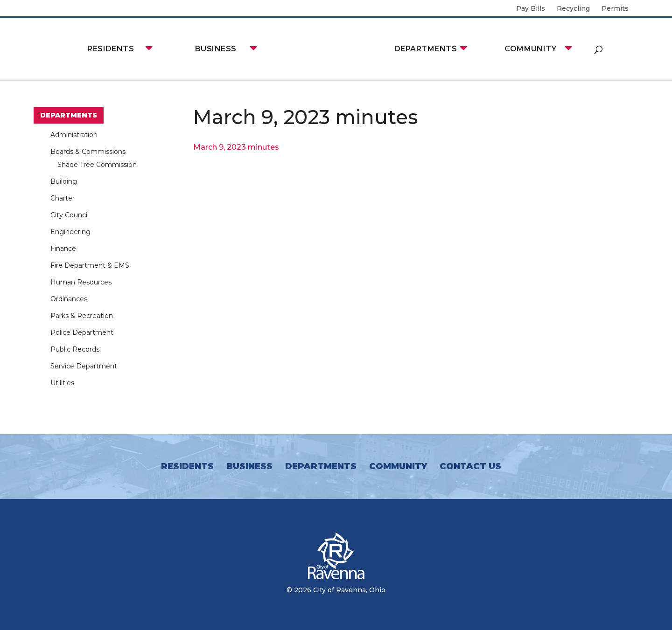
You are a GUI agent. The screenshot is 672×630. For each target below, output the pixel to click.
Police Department (82, 332)
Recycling (573, 9)
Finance (63, 249)
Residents (111, 49)
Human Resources (81, 282)
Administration (74, 135)
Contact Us (470, 466)
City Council (70, 215)
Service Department (84, 366)
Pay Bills (531, 9)
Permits (615, 9)
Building (64, 181)
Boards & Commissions (88, 152)
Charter (63, 198)
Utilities (62, 383)
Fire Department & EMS (90, 265)
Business (216, 49)
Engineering (70, 232)
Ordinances (69, 299)
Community (530, 49)
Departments (426, 49)
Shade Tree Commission (97, 165)
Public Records (75, 349)
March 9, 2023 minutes (236, 147)
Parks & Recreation (82, 316)
